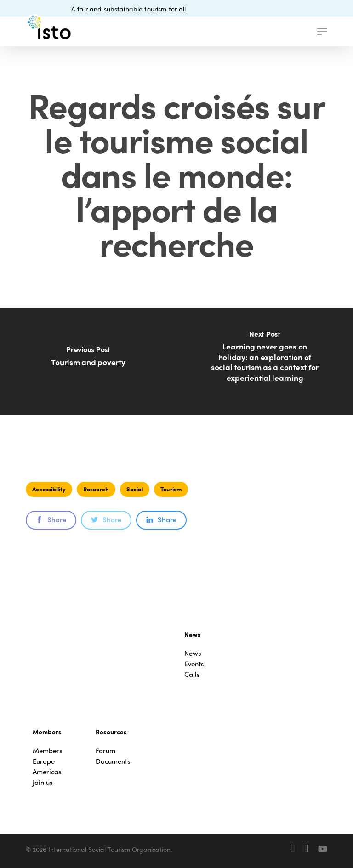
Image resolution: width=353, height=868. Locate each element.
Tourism (171, 489)
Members (48, 751)
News (193, 653)
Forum (105, 751)
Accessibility (49, 489)
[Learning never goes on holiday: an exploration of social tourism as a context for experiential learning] (265, 361)
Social (135, 489)
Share (51, 519)
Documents (113, 761)
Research (96, 489)
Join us (43, 782)
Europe (44, 761)
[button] (322, 32)
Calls (192, 674)
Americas (47, 772)
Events (194, 664)
